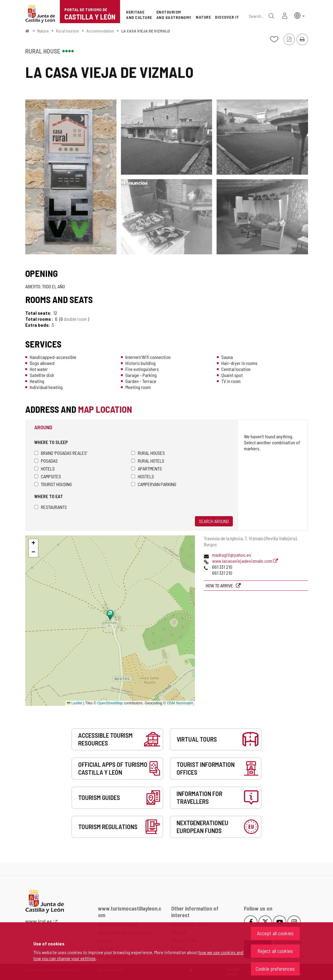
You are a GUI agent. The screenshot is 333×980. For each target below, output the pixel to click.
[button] (299, 15)
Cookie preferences (275, 969)
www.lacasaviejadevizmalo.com (245, 561)
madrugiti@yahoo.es (232, 555)
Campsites (48, 476)
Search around (214, 521)
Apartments (146, 469)
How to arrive (220, 585)
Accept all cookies (275, 933)
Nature (43, 31)
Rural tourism (68, 31)
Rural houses (148, 453)
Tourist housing (53, 484)
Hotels (45, 469)
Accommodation (100, 31)
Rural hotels (148, 461)
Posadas (46, 461)
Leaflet (74, 703)
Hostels (143, 476)
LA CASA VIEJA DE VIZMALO (146, 31)
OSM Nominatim (180, 703)
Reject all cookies (275, 951)
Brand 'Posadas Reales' (61, 453)
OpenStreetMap (110, 703)
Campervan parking (154, 484)
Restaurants (51, 507)
